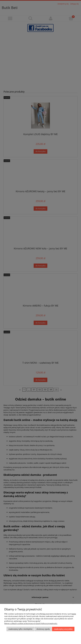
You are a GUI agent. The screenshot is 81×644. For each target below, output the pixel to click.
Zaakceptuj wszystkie (63, 629)
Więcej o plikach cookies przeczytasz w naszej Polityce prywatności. (31, 623)
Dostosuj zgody (43, 629)
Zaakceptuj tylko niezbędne (20, 629)
